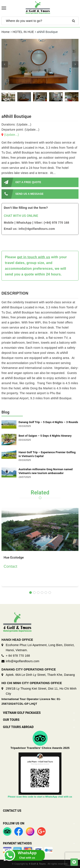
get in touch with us (34, 257)
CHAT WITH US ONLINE (21, 216)
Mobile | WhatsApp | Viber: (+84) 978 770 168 (36, 223)
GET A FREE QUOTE (21, 182)
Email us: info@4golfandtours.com (29, 229)
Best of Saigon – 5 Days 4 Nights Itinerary (45, 436)
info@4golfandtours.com (23, 661)
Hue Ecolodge (14, 558)
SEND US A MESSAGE (23, 194)
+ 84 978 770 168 (18, 656)
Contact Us (12, 811)
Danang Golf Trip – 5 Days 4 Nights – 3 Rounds (48, 422)
